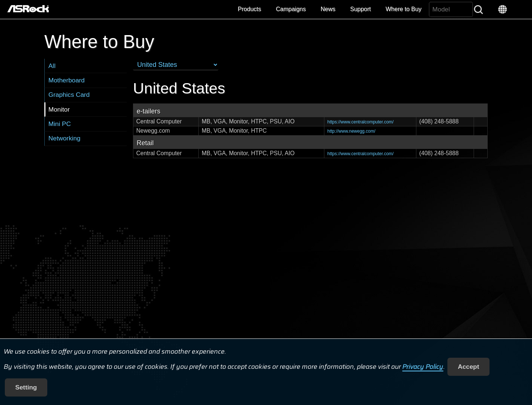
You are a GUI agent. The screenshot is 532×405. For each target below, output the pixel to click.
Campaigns (291, 9)
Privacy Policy (423, 367)
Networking (64, 138)
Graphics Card (69, 95)
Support (361, 9)
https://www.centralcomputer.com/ (360, 122)
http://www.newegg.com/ (351, 131)
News (328, 9)
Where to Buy (404, 9)
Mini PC (60, 124)
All (52, 66)
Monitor (59, 109)
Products (250, 9)
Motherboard (66, 80)
